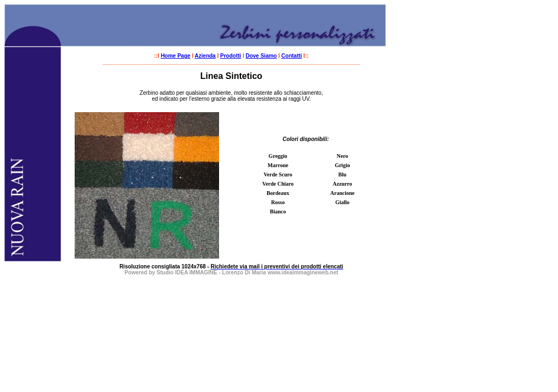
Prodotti (231, 56)
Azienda (205, 56)
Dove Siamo (261, 56)
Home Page (175, 56)
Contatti (292, 56)
